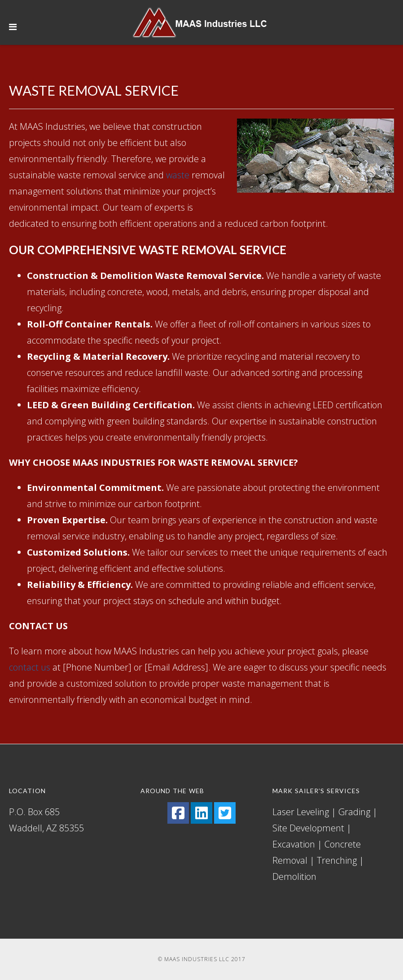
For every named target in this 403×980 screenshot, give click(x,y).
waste (178, 175)
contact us (30, 667)
